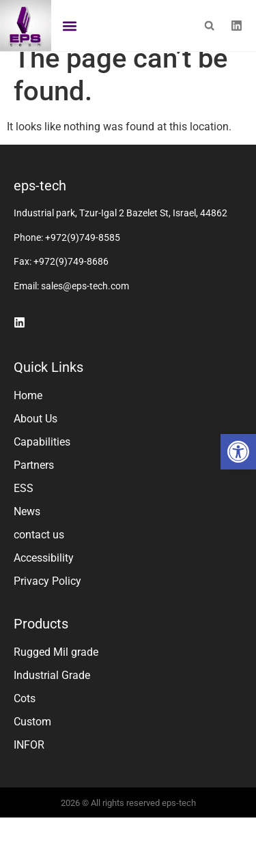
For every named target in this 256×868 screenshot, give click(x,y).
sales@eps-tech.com (85, 301)
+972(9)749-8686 (71, 276)
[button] (238, 452)
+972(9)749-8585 (83, 252)
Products (41, 639)
